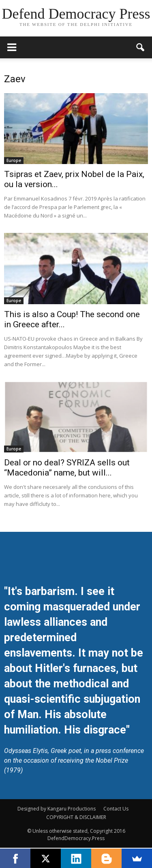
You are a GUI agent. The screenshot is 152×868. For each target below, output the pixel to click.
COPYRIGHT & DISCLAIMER (76, 817)
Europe (14, 160)
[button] (141, 47)
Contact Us (116, 809)
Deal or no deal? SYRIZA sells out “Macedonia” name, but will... (67, 468)
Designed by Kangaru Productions (57, 809)
